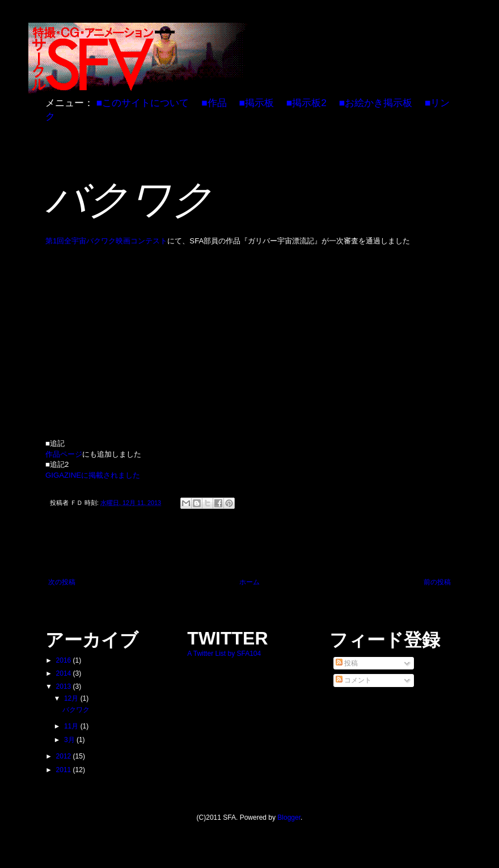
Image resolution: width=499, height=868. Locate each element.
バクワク (76, 710)
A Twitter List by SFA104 (224, 654)
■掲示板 (256, 103)
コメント (354, 680)
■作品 (214, 103)
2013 (65, 686)
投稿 (347, 663)
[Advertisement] (249, 547)
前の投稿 (437, 582)
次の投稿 (62, 582)
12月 (72, 698)
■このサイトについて (143, 103)
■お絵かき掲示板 (376, 103)
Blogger (289, 818)
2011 (65, 770)
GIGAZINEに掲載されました (93, 475)
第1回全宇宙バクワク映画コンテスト (106, 241)
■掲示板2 (306, 103)
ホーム (249, 582)
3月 (70, 740)
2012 (65, 756)
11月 (72, 726)
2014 (65, 673)
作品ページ (64, 454)
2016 (65, 660)
